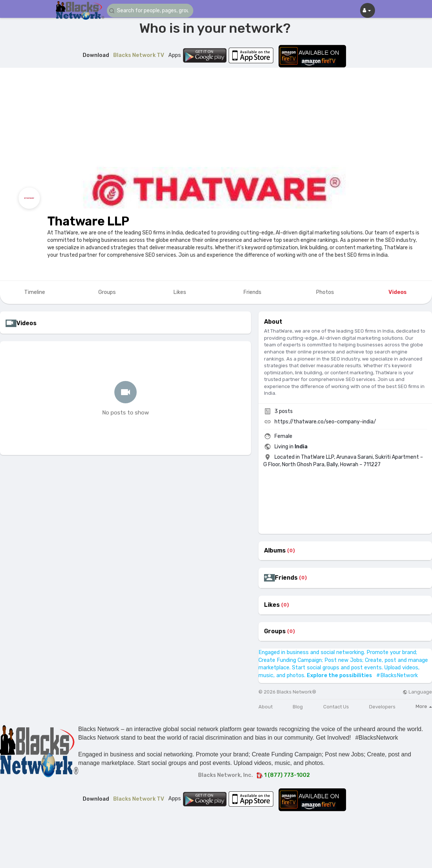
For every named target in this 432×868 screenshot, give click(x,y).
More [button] (424, 706)
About (266, 707)
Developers (382, 707)
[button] (152, 11)
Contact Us (336, 707)
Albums (275, 551)
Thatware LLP (88, 221)
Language (417, 692)
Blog (298, 707)
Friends (286, 578)
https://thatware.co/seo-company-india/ (325, 422)
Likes (272, 605)
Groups (275, 631)
